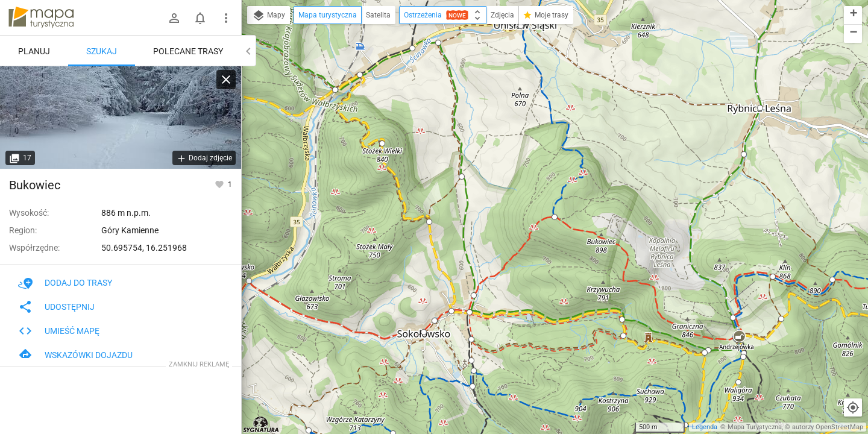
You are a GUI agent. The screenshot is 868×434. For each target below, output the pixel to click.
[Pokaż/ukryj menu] (226, 18)
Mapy (269, 16)
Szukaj (102, 51)
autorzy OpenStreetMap (828, 427)
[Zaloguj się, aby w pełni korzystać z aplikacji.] (220, 184)
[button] (249, 281)
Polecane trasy (188, 51)
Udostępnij (56, 307)
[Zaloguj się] (174, 18)
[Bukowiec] (121, 118)
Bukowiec (35, 185)
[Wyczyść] (226, 80)
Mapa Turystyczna (755, 427)
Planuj (34, 51)
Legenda (705, 427)
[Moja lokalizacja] (853, 407)
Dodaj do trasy (65, 283)
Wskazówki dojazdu (75, 355)
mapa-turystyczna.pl (41, 17)
